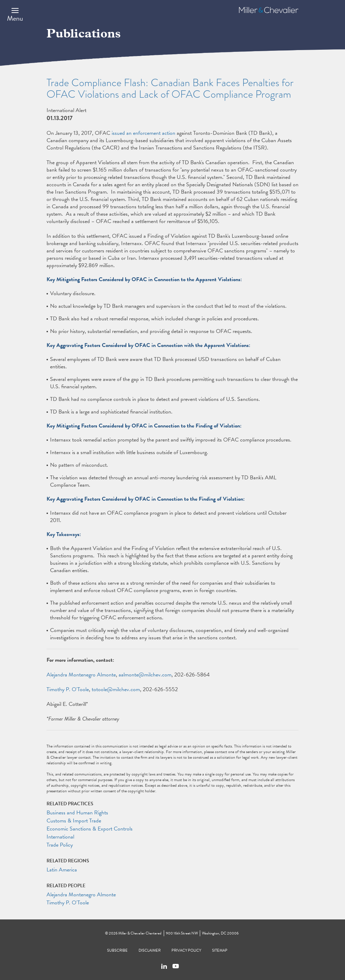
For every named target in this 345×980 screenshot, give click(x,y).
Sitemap (220, 950)
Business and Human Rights (77, 813)
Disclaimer (150, 950)
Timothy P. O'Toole (68, 689)
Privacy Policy (186, 950)
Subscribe (117, 950)
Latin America (62, 870)
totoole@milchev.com (116, 689)
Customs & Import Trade (74, 821)
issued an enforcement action (143, 133)
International (60, 837)
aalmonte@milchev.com (145, 675)
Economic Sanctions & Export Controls (90, 829)
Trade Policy (60, 845)
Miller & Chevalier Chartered (140, 933)
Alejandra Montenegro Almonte (81, 675)
